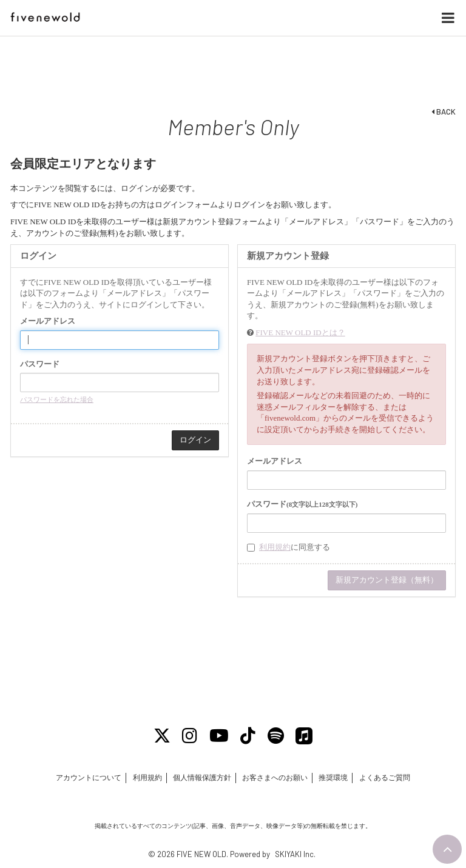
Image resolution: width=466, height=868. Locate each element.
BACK (444, 112)
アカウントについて (89, 778)
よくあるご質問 (385, 778)
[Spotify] (276, 736)
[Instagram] (190, 736)
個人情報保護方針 (202, 778)
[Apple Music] (305, 736)
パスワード (40, 364)
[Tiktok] (248, 736)
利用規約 (275, 547)
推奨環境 (333, 778)
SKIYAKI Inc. (295, 854)
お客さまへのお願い (275, 778)
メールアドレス (48, 321)
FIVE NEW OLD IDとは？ (300, 332)
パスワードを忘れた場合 (57, 399)
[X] (162, 736)
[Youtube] (219, 736)
